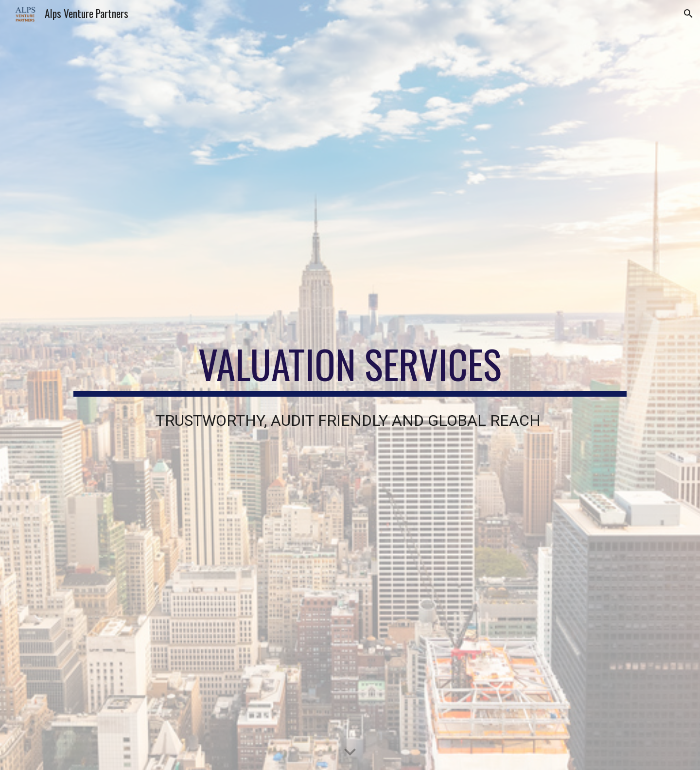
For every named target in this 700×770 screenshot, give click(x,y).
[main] (350, 385)
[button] (688, 14)
